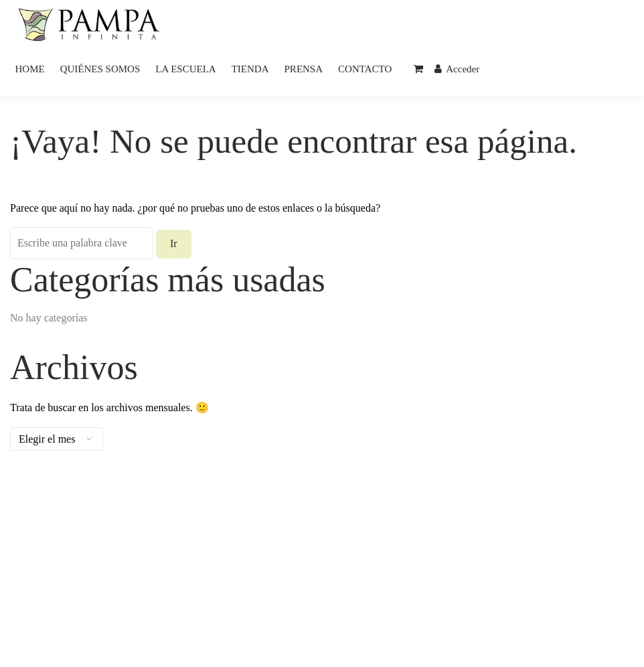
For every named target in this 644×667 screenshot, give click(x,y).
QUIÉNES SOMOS (100, 69)
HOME (30, 69)
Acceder (457, 69)
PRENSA (304, 69)
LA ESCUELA (185, 69)
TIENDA (250, 69)
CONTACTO (365, 69)
